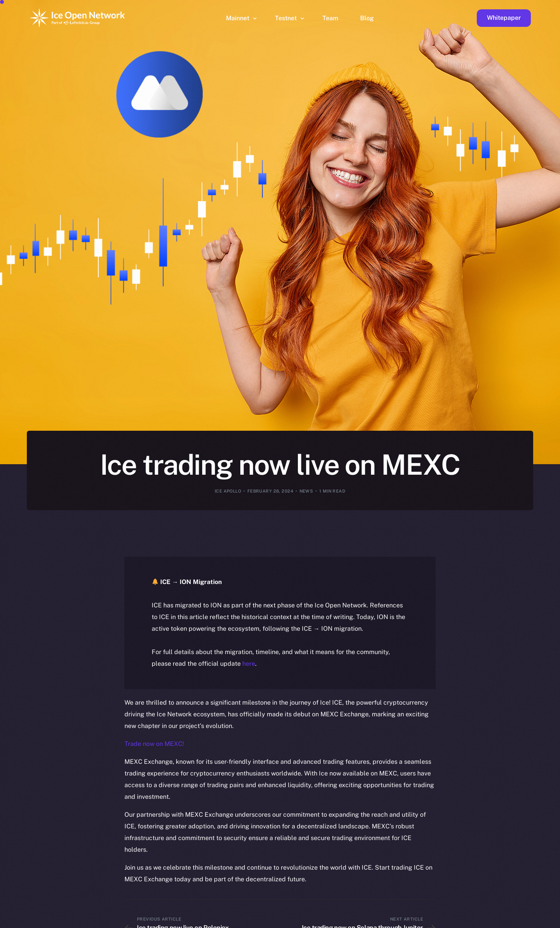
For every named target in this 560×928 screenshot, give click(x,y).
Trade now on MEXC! (154, 744)
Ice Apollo (228, 491)
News (306, 491)
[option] (183, 921)
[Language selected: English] (362, 921)
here (249, 664)
